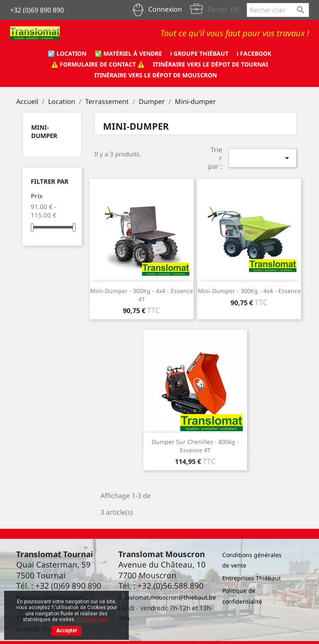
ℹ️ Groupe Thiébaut (199, 53)
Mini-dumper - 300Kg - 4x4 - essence (249, 291)
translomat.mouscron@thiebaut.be (167, 597)
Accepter (66, 631)
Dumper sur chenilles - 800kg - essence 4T (195, 446)
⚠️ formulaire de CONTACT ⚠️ (98, 64)
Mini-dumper (44, 131)
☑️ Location (67, 53)
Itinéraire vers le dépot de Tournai (210, 64)
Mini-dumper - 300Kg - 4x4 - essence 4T (142, 295)
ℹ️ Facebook (254, 53)
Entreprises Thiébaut (252, 578)
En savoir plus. (93, 619)
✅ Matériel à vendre (128, 53)
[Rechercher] (278, 10)
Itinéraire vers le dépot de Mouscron (156, 75)
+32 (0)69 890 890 (37, 10)
